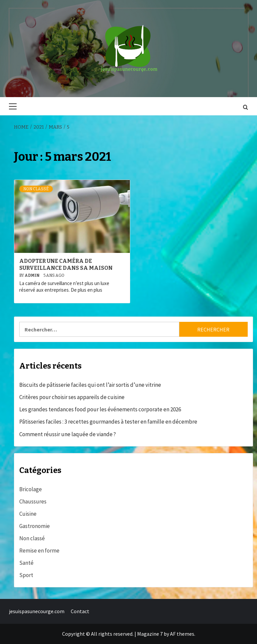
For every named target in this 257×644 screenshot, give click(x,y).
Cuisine (28, 514)
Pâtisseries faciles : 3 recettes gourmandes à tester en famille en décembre (108, 422)
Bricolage (31, 489)
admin (32, 275)
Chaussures (33, 501)
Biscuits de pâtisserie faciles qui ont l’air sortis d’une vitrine (90, 385)
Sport (26, 575)
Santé (26, 563)
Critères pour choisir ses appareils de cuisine (72, 397)
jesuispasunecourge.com (37, 611)
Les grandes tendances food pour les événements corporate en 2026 (100, 409)
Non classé (36, 189)
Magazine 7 (150, 634)
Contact (80, 611)
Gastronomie (35, 526)
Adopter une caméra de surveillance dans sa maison (66, 264)
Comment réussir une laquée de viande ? (68, 434)
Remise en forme (39, 551)
